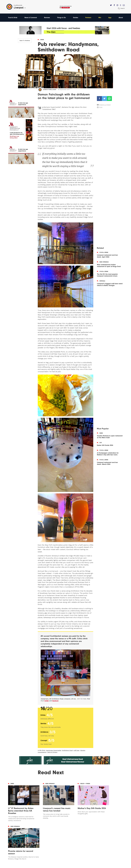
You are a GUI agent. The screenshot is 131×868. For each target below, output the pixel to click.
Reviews (47, 18)
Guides (76, 18)
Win (100, 18)
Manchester (12, 835)
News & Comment (31, 18)
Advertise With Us (83, 838)
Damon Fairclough (50, 90)
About (121, 18)
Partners (89, 18)
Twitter (46, 701)
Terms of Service (83, 846)
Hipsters (83, 750)
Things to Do (62, 18)
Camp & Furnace (52, 752)
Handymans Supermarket (54, 750)
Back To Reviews (25, 41)
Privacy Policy (82, 843)
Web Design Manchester (84, 866)
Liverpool (11, 840)
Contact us (81, 835)
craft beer (76, 750)
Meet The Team (83, 848)
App (110, 18)
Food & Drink (13, 18)
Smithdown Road (67, 750)
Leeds (10, 838)
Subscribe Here (83, 840)
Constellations (42, 752)
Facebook (55, 701)
